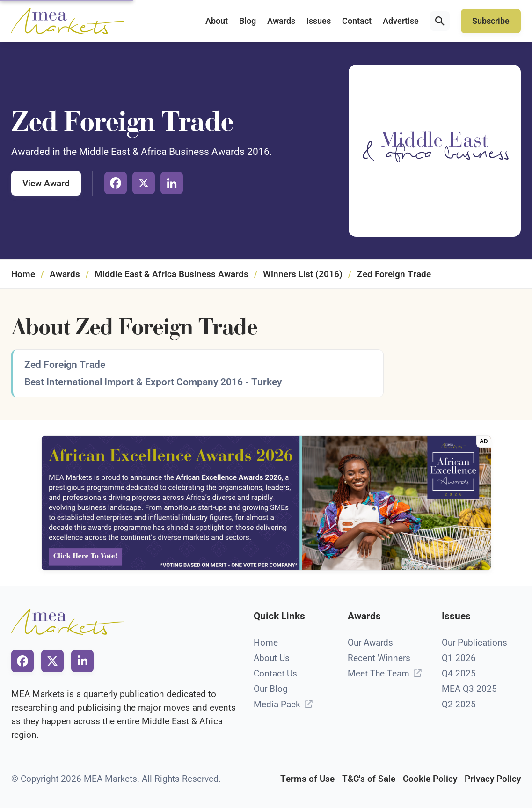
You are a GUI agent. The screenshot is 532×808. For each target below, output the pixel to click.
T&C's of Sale (369, 779)
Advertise (401, 21)
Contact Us (275, 673)
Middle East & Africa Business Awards (171, 274)
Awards (281, 21)
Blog (248, 21)
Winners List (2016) (303, 274)
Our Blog (271, 689)
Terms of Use (307, 779)
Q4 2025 (459, 673)
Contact (357, 21)
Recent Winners (379, 658)
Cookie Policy (430, 779)
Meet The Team (379, 673)
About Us (272, 658)
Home (23, 274)
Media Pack (277, 704)
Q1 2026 (459, 658)
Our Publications (474, 643)
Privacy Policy (493, 779)
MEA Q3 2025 (469, 689)
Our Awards (370, 643)
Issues (319, 21)
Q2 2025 (459, 704)
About (217, 21)
